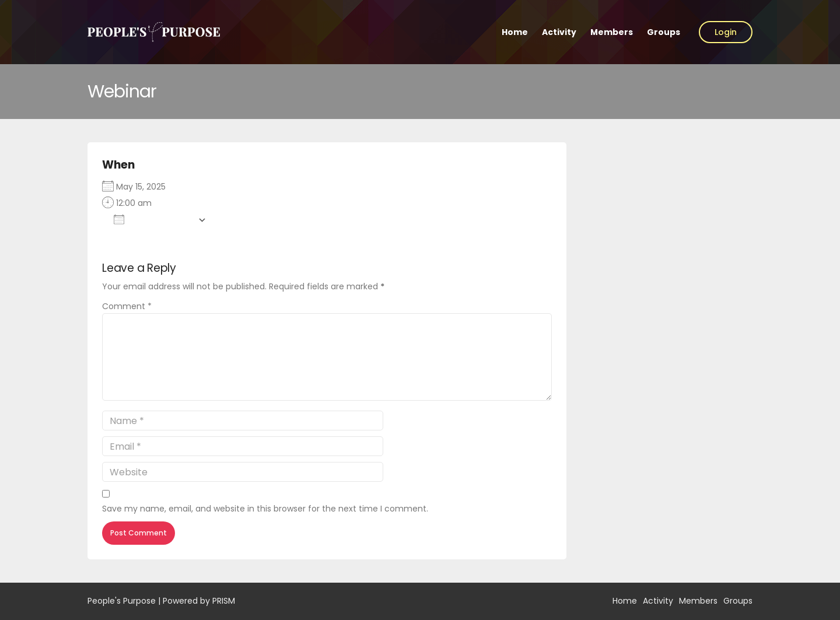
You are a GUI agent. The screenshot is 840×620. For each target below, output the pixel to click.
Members (612, 32)
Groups (664, 32)
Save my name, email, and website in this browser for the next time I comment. (265, 509)
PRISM (224, 601)
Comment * (127, 306)
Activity (559, 32)
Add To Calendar (153, 219)
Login (726, 32)
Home (515, 32)
